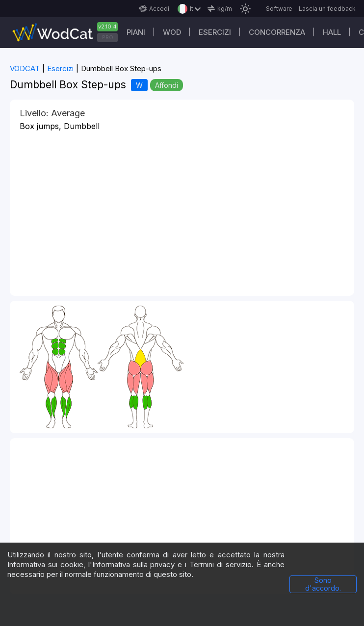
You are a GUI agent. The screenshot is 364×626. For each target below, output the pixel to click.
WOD (172, 32)
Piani (136, 32)
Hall (332, 32)
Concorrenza (277, 32)
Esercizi (215, 32)
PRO (108, 37)
